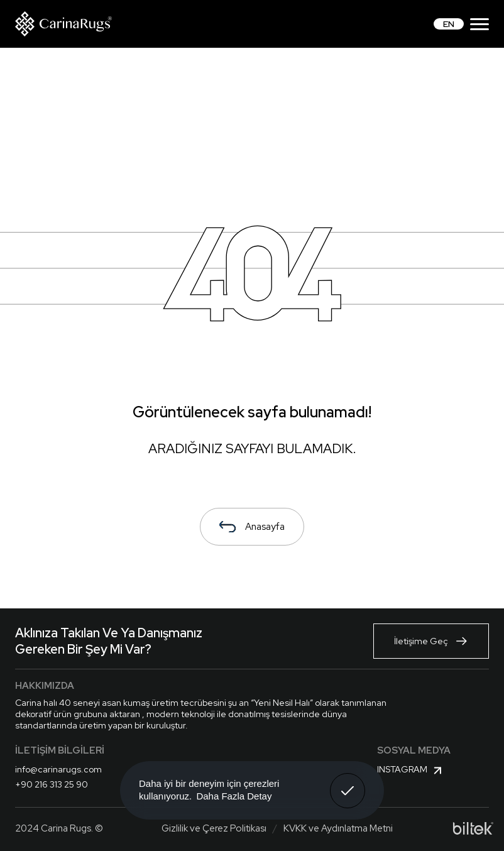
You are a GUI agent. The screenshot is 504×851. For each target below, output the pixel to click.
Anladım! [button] (348, 781)
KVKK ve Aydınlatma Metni (338, 828)
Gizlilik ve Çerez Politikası (214, 828)
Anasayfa (252, 527)
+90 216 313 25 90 (52, 784)
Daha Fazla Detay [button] (234, 796)
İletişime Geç (431, 641)
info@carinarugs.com (58, 769)
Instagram (411, 771)
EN (449, 24)
